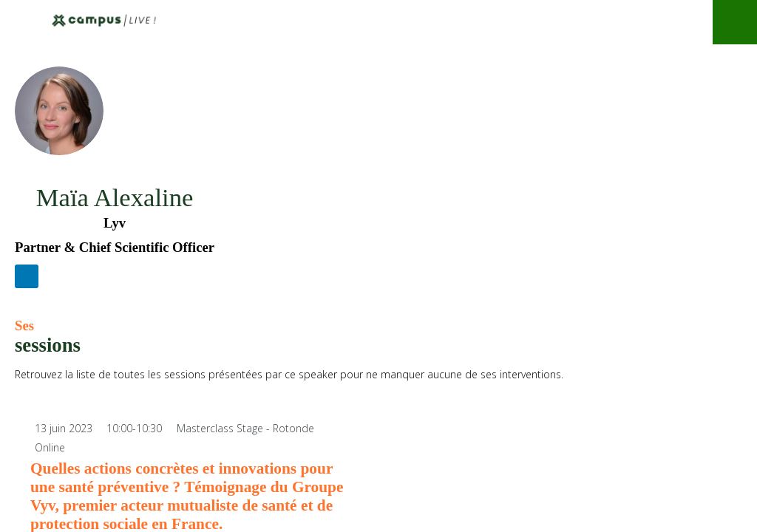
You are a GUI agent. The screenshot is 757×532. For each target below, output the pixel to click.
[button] (22, 22)
